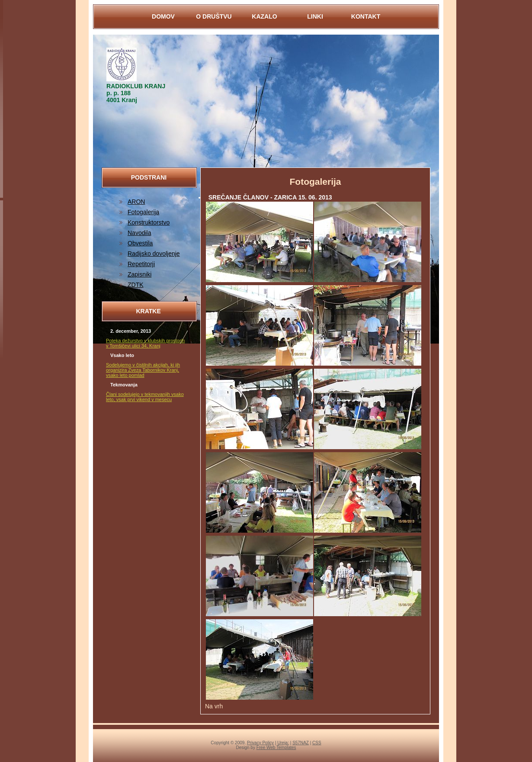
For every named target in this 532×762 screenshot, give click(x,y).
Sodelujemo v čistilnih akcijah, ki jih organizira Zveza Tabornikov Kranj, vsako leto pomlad (143, 370)
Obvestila (140, 243)
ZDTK (136, 285)
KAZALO (264, 16)
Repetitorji (141, 264)
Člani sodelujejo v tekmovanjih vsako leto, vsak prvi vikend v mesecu (145, 397)
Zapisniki (139, 274)
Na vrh (214, 706)
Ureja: (283, 743)
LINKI (315, 16)
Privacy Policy (260, 743)
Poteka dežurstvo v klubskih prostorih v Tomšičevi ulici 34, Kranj (145, 343)
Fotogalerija (143, 212)
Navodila (139, 233)
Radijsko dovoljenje (154, 254)
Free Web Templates (276, 748)
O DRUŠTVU (214, 16)
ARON (136, 202)
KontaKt (366, 16)
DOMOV (163, 16)
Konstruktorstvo (149, 222)
